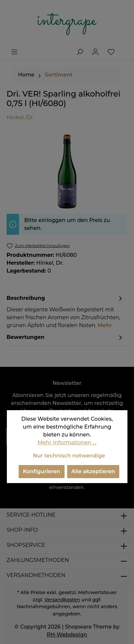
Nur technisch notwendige (69, 456)
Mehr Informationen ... (67, 443)
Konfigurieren (42, 471)
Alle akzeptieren (93, 471)
